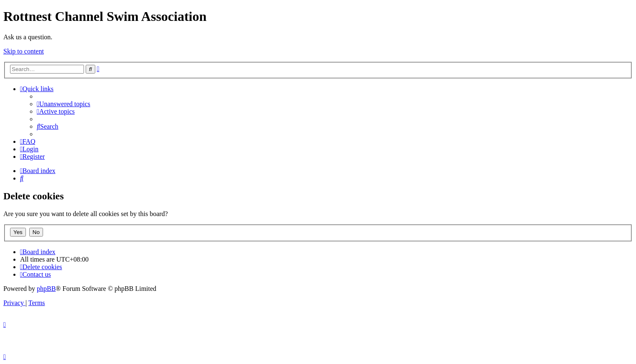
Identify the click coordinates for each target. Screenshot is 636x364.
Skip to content (24, 51)
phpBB (46, 289)
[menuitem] (64, 104)
